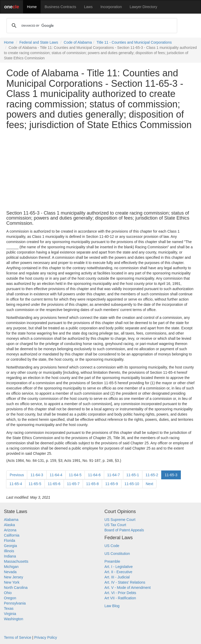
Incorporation (111, 7)
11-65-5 (35, 484)
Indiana (10, 556)
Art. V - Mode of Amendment (128, 588)
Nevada (10, 572)
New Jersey (13, 577)
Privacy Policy (46, 637)
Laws (88, 7)
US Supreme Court (120, 520)
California (12, 535)
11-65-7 (73, 484)
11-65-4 (16, 484)
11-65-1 (133, 475)
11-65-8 (92, 484)
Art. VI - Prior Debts (120, 593)
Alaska (9, 525)
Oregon (10, 598)
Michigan (11, 567)
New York (12, 582)
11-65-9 (111, 484)
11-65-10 (132, 484)
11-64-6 (94, 475)
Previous (17, 475)
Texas (9, 608)
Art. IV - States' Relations (125, 582)
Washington (13, 619)
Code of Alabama (78, 42)
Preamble (112, 561)
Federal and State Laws (39, 42)
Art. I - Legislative (119, 567)
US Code (112, 546)
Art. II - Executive (118, 572)
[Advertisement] (100, 170)
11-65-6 (54, 484)
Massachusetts (16, 561)
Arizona (10, 530)
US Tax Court (115, 525)
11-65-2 (152, 475)
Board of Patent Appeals (124, 530)
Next (150, 484)
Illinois (9, 551)
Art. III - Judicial (117, 577)
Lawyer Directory (143, 7)
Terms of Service (18, 637)
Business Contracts (60, 7)
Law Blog (112, 606)
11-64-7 (114, 475)
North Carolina (16, 588)
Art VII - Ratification (120, 598)
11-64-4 (56, 475)
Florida (10, 540)
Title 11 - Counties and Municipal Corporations (134, 42)
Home (32, 7)
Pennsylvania (15, 603)
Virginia (10, 614)
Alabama (11, 520)
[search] (91, 26)
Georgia (10, 546)
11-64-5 (75, 475)
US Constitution (117, 554)
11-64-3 (37, 475)
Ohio (8, 593)
